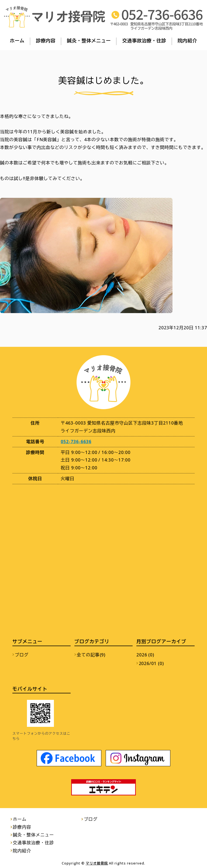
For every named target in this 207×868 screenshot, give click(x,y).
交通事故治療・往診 (144, 40)
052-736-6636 (76, 442)
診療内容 (46, 40)
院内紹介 (187, 40)
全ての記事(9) (91, 655)
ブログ (22, 655)
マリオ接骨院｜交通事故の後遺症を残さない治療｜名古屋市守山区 (55, 17)
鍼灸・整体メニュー (89, 40)
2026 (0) (145, 655)
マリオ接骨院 (97, 863)
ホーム (17, 40)
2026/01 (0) (151, 663)
